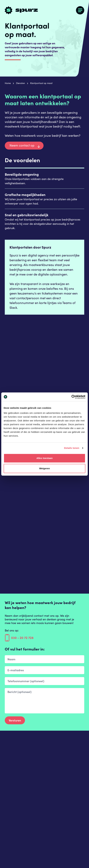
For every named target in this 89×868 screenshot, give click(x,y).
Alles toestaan (44, 458)
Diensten (21, 83)
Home (8, 83)
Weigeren (44, 468)
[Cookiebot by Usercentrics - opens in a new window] (71, 397)
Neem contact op (22, 145)
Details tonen (72, 448)
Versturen (15, 720)
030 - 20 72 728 (19, 638)
